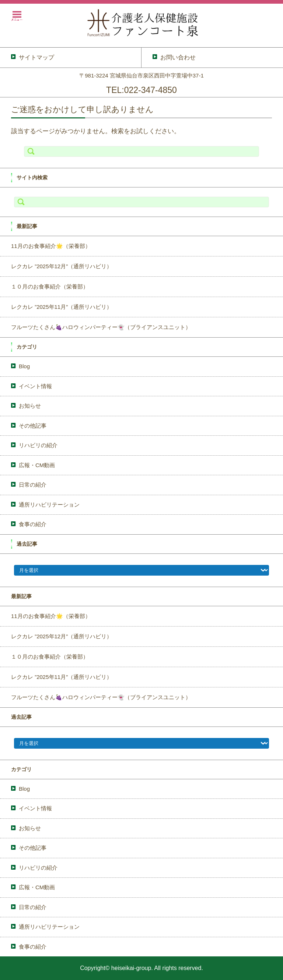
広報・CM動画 (37, 465)
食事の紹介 (33, 524)
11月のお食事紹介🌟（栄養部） (51, 246)
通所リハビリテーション (49, 505)
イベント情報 (35, 386)
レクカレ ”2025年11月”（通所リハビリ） (62, 307)
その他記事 (33, 426)
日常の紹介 (33, 485)
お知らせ (30, 406)
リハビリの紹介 (38, 445)
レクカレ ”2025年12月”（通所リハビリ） (62, 266)
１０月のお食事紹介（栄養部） (50, 287)
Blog (24, 366)
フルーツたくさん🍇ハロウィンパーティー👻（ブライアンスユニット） (101, 327)
